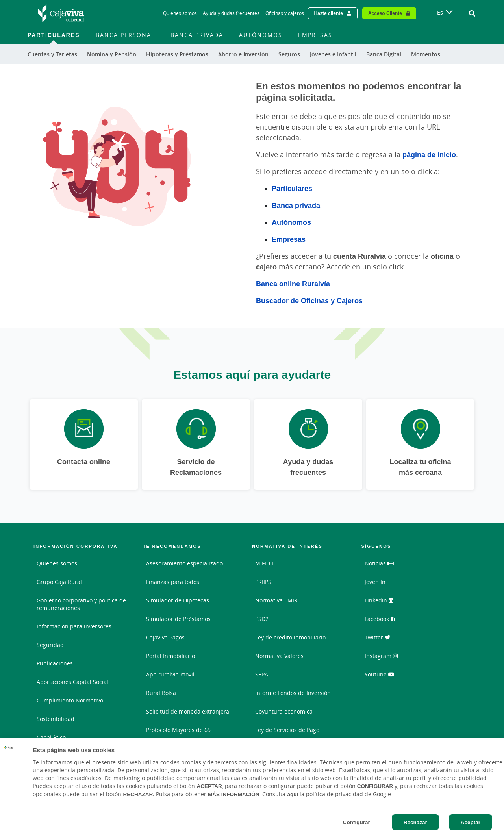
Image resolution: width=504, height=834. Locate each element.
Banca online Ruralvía (293, 284)
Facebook (380, 619)
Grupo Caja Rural (59, 582)
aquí (293, 794)
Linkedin (379, 600)
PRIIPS (263, 582)
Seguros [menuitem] (289, 54)
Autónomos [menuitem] (261, 35)
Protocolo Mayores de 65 (178, 730)
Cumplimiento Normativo (70, 700)
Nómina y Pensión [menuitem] (112, 54)
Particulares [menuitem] (54, 35)
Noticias (379, 563)
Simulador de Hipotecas (178, 600)
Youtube (380, 674)
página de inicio (429, 154)
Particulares (292, 188)
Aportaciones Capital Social (72, 682)
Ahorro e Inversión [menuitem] (243, 54)
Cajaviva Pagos (165, 637)
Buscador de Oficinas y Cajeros (309, 300)
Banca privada (296, 205)
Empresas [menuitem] (315, 35)
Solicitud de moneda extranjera (188, 711)
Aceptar (471, 822)
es (440, 12)
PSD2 (262, 619)
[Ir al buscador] (472, 13)
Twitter (377, 637)
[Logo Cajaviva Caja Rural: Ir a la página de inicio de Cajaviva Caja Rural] (61, 13)
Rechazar (415, 822)
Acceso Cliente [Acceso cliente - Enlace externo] (385, 13)
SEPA (262, 674)
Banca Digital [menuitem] (384, 54)
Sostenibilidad (56, 719)
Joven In (375, 582)
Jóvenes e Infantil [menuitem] (333, 54)
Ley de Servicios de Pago (287, 730)
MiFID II (265, 563)
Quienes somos (57, 563)
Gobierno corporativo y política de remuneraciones (81, 604)
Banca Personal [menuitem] (125, 35)
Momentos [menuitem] (426, 54)
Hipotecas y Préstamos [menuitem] (177, 54)
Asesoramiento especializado (184, 563)
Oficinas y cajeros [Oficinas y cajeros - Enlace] (285, 13)
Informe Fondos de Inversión (293, 693)
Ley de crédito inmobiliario (290, 637)
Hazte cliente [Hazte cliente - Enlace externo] (329, 13)
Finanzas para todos (173, 582)
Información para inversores (74, 626)
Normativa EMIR (276, 600)
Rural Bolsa (161, 693)
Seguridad (50, 645)
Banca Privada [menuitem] (197, 35)
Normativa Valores (279, 656)
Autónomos (291, 222)
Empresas (289, 239)
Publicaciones (55, 663)
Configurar (357, 822)
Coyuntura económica (284, 711)
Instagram (381, 656)
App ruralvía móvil (170, 674)
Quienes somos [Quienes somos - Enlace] (180, 13)
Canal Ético (51, 737)
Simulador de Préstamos (178, 619)
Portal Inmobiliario (170, 656)
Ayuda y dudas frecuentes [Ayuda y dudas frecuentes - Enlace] (231, 13)
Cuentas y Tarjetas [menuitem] (52, 54)
